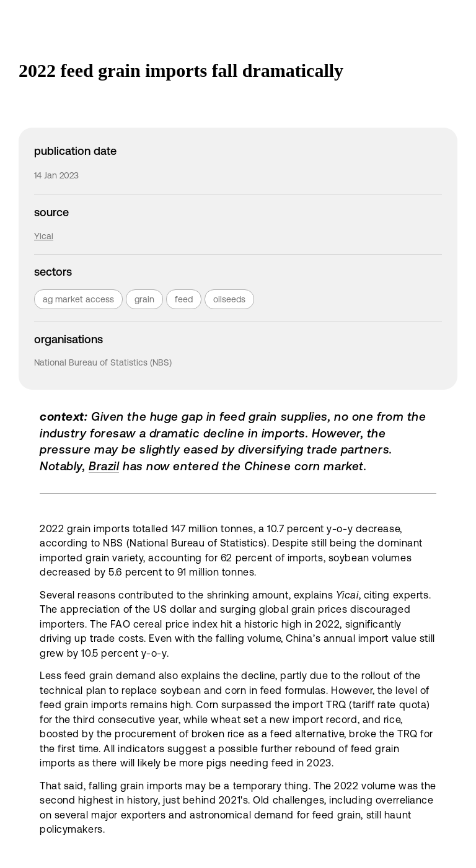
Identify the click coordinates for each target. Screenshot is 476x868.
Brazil (104, 466)
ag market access (78, 299)
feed (184, 299)
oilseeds (229, 299)
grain (144, 299)
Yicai (44, 236)
